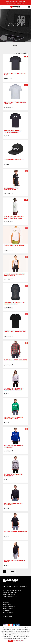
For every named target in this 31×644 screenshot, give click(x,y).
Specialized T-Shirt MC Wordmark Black (12, 189)
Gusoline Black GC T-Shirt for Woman (14, 561)
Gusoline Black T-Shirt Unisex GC (15, 532)
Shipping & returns (8, 609)
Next (13, 572)
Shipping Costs (7, 605)
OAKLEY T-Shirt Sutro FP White (15, 246)
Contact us (6, 603)
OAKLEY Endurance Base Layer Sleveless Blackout (14, 304)
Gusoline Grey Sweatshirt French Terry (13, 476)
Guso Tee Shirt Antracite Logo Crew (15, 75)
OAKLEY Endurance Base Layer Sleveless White (14, 275)
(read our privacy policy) (18, 641)
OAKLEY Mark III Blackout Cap (14, 160)
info (23, 3)
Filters (15, 46)
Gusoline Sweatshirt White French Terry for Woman (14, 390)
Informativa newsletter (9, 607)
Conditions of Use (8, 613)
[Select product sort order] (23, 53)
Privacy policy (6, 611)
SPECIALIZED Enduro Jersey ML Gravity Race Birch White (14, 218)
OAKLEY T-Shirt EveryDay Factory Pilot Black (13, 132)
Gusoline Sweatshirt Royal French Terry (14, 447)
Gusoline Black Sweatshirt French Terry (14, 504)
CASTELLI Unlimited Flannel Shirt (15, 360)
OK (10, 641)
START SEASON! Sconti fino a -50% (15, 1)
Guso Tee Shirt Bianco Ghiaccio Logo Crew (15, 103)
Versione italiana (7, 617)
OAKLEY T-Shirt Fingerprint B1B (15, 332)
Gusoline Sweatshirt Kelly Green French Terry (13, 418)
